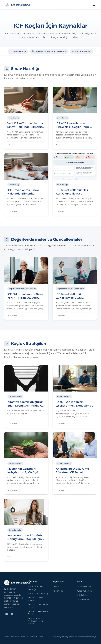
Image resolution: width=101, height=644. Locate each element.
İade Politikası (83, 595)
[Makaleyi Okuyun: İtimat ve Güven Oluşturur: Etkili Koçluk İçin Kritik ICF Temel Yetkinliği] (26, 396)
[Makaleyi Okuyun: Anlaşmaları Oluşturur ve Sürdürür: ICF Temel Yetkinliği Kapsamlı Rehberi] (75, 463)
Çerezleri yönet (83, 599)
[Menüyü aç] (94, 5)
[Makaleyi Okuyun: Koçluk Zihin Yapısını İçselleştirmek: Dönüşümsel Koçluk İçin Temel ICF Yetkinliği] (75, 396)
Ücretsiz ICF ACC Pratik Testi (38, 606)
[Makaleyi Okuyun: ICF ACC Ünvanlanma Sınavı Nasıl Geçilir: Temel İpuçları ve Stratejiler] (75, 118)
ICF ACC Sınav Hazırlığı (38, 593)
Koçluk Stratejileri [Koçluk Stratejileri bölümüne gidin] (82, 51)
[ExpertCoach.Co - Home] (17, 5)
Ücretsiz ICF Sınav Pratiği (36, 599)
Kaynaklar (57, 587)
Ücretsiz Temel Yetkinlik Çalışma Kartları (36, 621)
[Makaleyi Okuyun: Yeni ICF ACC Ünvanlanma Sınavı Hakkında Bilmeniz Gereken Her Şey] (26, 118)
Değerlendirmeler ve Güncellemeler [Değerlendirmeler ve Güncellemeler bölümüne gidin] (49, 51)
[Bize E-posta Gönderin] (7, 614)
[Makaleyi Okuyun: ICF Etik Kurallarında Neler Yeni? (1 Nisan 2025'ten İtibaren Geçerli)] (26, 289)
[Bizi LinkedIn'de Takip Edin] (12, 614)
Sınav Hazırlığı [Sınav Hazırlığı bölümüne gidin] (18, 51)
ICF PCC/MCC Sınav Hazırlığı (37, 588)
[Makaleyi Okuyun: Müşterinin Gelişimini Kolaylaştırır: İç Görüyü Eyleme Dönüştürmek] (26, 463)
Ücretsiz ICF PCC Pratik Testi (38, 613)
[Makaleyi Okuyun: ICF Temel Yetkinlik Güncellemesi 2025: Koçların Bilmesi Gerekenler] (75, 289)
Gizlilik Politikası (84, 587)
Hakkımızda (58, 591)
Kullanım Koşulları (85, 591)
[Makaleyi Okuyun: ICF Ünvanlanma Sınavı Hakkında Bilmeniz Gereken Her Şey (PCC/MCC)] (26, 184)
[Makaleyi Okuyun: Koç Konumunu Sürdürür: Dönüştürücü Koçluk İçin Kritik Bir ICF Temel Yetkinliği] (26, 530)
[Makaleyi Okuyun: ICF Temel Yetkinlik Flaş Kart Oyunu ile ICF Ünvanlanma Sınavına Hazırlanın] (75, 184)
